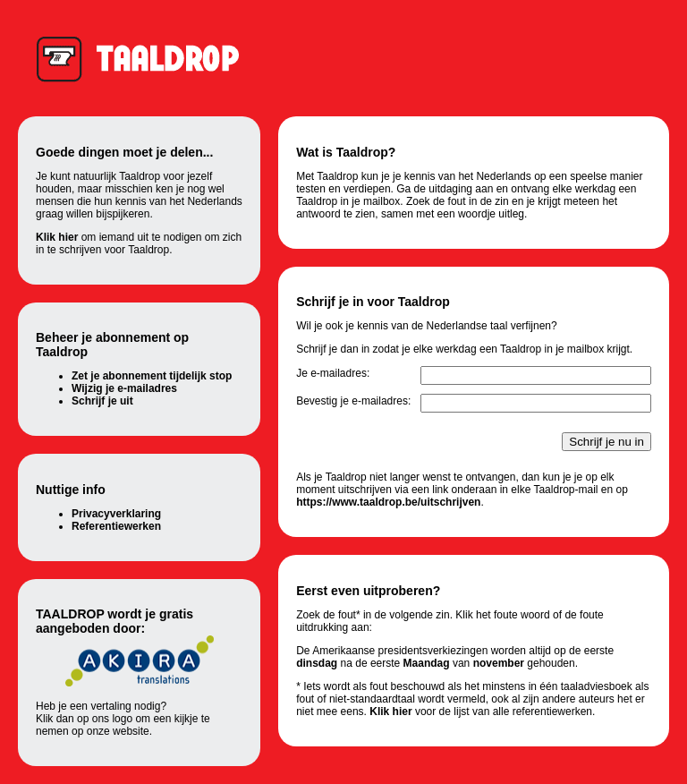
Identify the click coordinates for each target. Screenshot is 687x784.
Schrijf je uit (102, 401)
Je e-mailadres (331, 373)
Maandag (427, 663)
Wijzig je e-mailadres (124, 388)
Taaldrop (146, 58)
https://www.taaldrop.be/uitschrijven (388, 502)
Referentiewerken (116, 526)
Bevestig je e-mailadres (352, 401)
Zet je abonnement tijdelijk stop (152, 376)
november (499, 663)
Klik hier (57, 237)
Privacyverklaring (116, 514)
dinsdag (317, 663)
